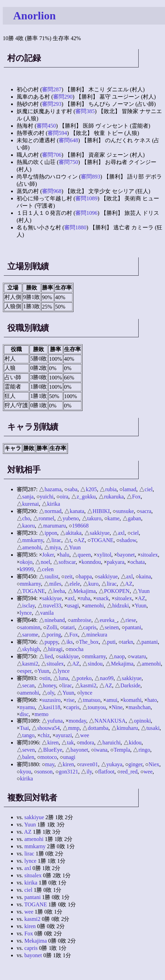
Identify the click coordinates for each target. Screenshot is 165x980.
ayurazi (64, 735)
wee (85, 735)
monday (77, 721)
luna (63, 678)
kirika (54, 504)
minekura (97, 635)
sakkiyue (100, 533)
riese (131, 620)
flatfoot (106, 772)
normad (53, 511)
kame (114, 518)
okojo (26, 562)
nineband (55, 620)
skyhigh (31, 649)
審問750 (68, 162)
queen (84, 555)
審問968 (52, 191)
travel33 (52, 606)
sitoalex (149, 555)
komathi (132, 700)
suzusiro (51, 700)
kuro (93, 584)
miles (55, 584)
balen (28, 757)
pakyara (116, 562)
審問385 (85, 111)
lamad (129, 489)
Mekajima (84, 591)
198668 (80, 526)
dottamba (98, 728)
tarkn (127, 642)
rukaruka (114, 497)
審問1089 (86, 198)
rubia (111, 489)
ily (89, 772)
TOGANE (102, 540)
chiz (45, 735)
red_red (129, 772)
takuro (94, 518)
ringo (144, 750)
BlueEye (53, 750)
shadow (128, 540)
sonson (45, 772)
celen (48, 569)
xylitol (104, 555)
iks (70, 642)
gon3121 (68, 772)
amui (112, 700)
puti (111, 642)
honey (50, 685)
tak (70, 743)
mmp (74, 728)
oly (51, 693)
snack (102, 598)
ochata (138, 562)
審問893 (90, 177)
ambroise (81, 620)
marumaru (54, 526)
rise (71, 700)
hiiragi (55, 649)
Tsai (24, 728)
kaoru (28, 526)
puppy (51, 642)
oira (64, 497)
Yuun (75, 547)
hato (152, 700)
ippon (51, 533)
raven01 (89, 764)
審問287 (52, 89)
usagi (73, 606)
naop (119, 656)
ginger (136, 764)
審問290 (63, 97)
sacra (146, 511)
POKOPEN (117, 591)
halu (65, 555)
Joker (48, 555)
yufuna (55, 721)
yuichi (47, 497)
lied (49, 656)
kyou (26, 772)
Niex (154, 764)
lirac (56, 540)
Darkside (130, 685)
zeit (68, 576)
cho (26, 518)
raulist (51, 576)
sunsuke (125, 511)
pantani (133, 627)
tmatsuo (92, 700)
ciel (149, 489)
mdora (87, 743)
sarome (30, 635)
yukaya (114, 764)
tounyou (97, 707)
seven (28, 750)
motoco (49, 757)
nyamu (27, 707)
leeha (59, 591)
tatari (69, 627)
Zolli (52, 627)
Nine (117, 707)
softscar (67, 562)
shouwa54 (48, 728)
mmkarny (33, 540)
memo (42, 714)
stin (46, 678)
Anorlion (34, 16)
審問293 (52, 104)
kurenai (31, 504)
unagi (69, 757)
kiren (53, 743)
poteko (84, 678)
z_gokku (86, 497)
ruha (85, 598)
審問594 (57, 133)
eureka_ (108, 620)
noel (45, 562)
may (50, 764)
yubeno (71, 518)
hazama (53, 489)
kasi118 (52, 707)
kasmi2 (30, 664)
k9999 (27, 569)
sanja (28, 497)
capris (90, 627)
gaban (134, 518)
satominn (30, 627)
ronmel (46, 518)
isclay (28, 606)
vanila (47, 613)
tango (28, 735)
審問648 (68, 140)
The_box (89, 642)
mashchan (140, 707)
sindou (95, 664)
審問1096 (86, 213)
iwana (101, 750)
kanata (77, 511)
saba (72, 489)
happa (85, 576)
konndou (91, 562)
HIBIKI (101, 511)
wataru (139, 656)
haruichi (111, 743)
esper (26, 671)
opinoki (142, 721)
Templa (122, 750)
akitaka (73, 533)
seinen (112, 627)
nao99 (107, 678)
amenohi (32, 547)
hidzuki (121, 606)
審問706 (52, 155)
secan (28, 685)
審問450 (46, 126)
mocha (76, 649)
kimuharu (127, 728)
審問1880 (75, 227)
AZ (81, 540)
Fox (136, 497)
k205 (91, 489)
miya (55, 547)
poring (54, 635)
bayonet (126, 555)
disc (24, 714)
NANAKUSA (110, 721)
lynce (26, 613)
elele (75, 584)
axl (121, 533)
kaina (145, 576)
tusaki (153, 728)
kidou (135, 743)
